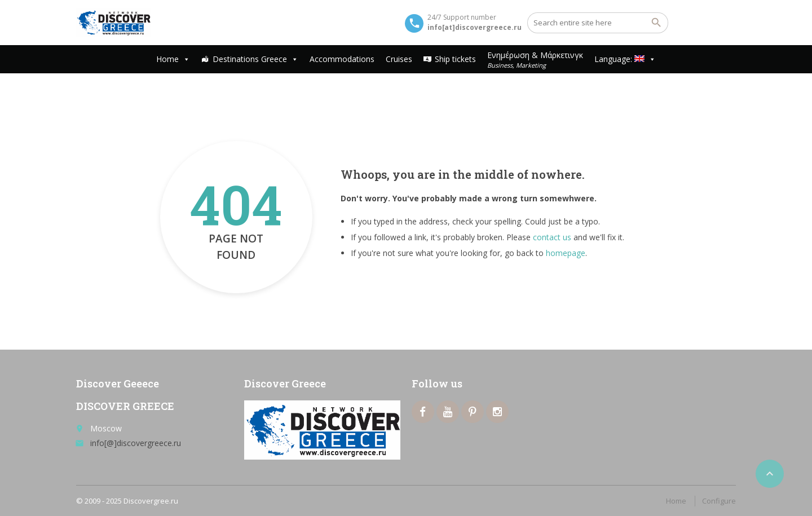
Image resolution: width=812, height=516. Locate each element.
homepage (566, 253)
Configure (719, 501)
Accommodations (342, 59)
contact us (552, 237)
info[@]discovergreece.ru (136, 443)
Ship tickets (455, 59)
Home (173, 59)
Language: (625, 59)
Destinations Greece (255, 59)
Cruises (399, 59)
